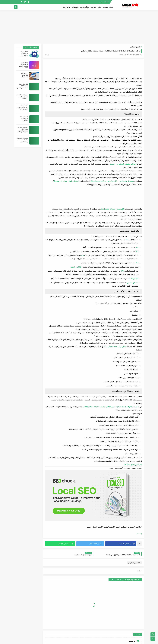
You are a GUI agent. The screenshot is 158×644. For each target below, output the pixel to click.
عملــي (100, 7)
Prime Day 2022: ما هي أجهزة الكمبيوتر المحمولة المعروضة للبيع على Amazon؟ (22, 131)
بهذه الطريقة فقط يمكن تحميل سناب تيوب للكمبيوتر (22, 140)
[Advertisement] (79, 27)
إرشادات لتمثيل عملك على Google (66, 181)
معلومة (105, 7)
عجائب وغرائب (85, 7)
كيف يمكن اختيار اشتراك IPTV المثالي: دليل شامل (23, 86)
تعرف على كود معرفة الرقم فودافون (24, 118)
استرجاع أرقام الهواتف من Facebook (24, 75)
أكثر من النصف (133, 278)
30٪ (137, 247)
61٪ (137, 251)
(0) (47, 55)
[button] (121, 544)
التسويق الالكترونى (135, 47)
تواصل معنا (66, 7)
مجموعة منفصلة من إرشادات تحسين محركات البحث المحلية (112, 181)
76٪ (127, 240)
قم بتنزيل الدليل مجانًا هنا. (133, 465)
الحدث (111, 7)
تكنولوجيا (93, 7)
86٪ (137, 263)
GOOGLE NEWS (104, 2)
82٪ (83, 255)
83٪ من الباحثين (133, 283)
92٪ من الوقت (76, 267)
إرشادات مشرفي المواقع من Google (123, 164)
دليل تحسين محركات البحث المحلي (113, 209)
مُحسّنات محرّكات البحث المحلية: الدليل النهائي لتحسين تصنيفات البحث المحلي (111, 407)
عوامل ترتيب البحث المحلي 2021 (115, 346)
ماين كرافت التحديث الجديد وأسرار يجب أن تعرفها (22, 97)
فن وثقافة (75, 7)
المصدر (139, 534)
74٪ (122, 271)
